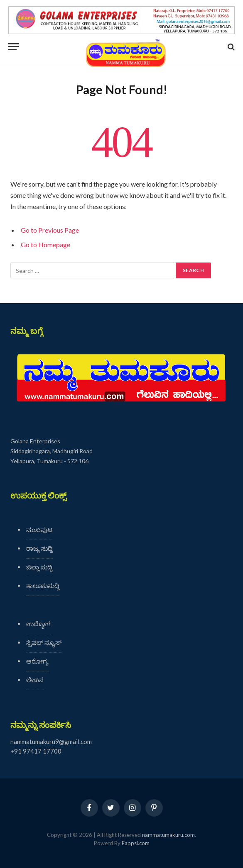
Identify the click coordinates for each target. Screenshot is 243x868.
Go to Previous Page (50, 230)
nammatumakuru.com (168, 835)
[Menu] (14, 47)
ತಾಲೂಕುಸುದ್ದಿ (43, 586)
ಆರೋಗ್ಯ (37, 661)
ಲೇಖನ (35, 680)
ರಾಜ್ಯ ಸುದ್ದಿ (39, 548)
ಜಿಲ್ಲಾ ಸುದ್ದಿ (39, 567)
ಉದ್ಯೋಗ (38, 624)
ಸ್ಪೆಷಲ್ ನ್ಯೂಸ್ (44, 642)
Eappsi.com (136, 843)
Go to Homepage (45, 244)
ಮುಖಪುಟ (39, 530)
